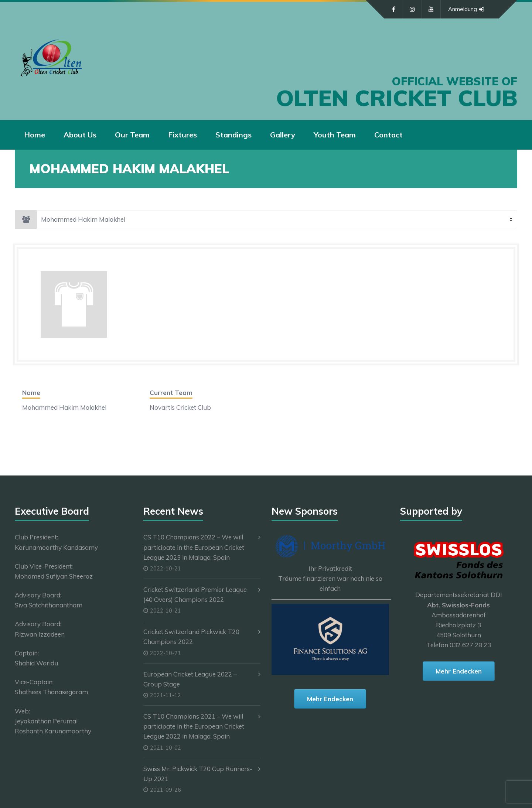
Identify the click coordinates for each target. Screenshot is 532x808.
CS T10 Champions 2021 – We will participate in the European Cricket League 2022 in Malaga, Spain (194, 726)
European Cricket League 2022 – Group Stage (190, 679)
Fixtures (183, 135)
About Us (80, 135)
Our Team (132, 135)
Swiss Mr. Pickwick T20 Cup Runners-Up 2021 (198, 774)
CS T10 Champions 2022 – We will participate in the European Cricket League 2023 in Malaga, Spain (194, 547)
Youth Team (335, 135)
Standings (233, 135)
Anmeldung (466, 9)
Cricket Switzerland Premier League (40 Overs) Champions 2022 (195, 594)
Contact (388, 135)
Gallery (283, 135)
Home (35, 135)
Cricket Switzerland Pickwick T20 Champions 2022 (191, 637)
